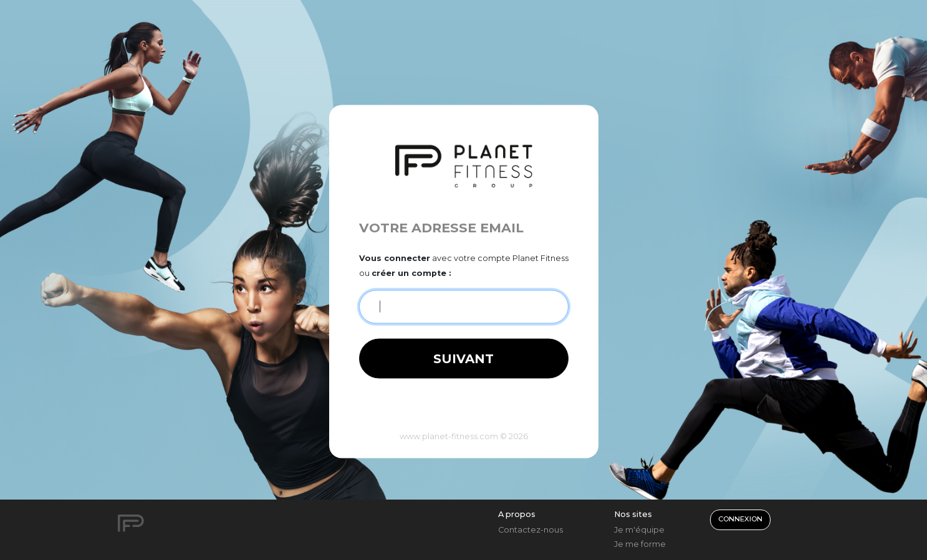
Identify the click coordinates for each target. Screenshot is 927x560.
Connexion (740, 519)
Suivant (464, 358)
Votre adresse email (441, 227)
